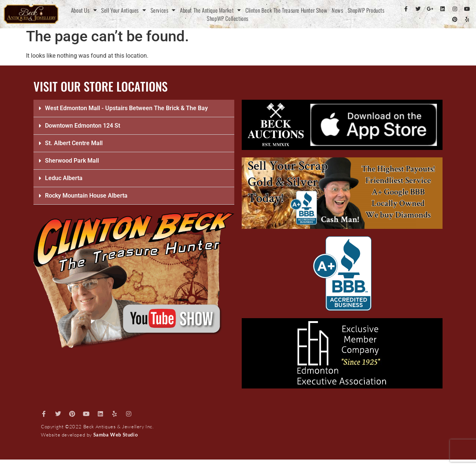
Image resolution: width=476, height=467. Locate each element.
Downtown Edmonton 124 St (83, 126)
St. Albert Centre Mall (74, 143)
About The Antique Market (210, 10)
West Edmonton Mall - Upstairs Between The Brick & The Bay (126, 108)
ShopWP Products (366, 10)
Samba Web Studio (116, 435)
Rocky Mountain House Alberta (86, 196)
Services (163, 10)
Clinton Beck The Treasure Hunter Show (286, 10)
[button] (134, 108)
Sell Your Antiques (123, 10)
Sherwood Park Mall (72, 161)
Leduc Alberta (64, 178)
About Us (84, 10)
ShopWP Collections (228, 18)
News (337, 10)
